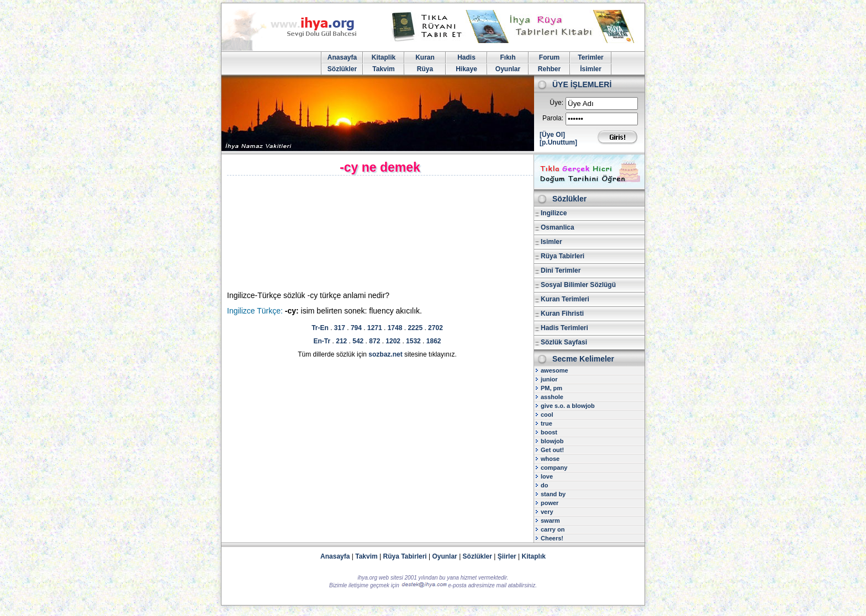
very (547, 512)
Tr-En (320, 328)
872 (374, 341)
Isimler (551, 242)
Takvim (383, 69)
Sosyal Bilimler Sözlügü (578, 285)
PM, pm (551, 388)
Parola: (553, 118)
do (544, 485)
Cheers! (552, 538)
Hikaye (466, 69)
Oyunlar (508, 69)
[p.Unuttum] (558, 142)
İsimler (591, 69)
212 (341, 341)
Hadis (466, 57)
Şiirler (507, 556)
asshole (552, 397)
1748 (395, 328)
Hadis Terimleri (564, 328)
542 (358, 341)
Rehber (549, 69)
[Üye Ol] (552, 135)
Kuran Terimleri (565, 299)
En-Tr (322, 341)
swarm (550, 521)
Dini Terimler (561, 270)
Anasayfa (342, 57)
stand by (553, 494)
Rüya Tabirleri (563, 256)
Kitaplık (534, 556)
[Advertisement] (321, 233)
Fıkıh (508, 57)
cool (547, 415)
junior (549, 379)
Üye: (556, 103)
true (546, 423)
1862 (434, 341)
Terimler (590, 57)
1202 (393, 341)
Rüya (425, 69)
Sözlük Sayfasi (564, 342)
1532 (413, 341)
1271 (375, 328)
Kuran (425, 57)
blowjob (552, 441)
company (554, 468)
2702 (435, 328)
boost (549, 432)
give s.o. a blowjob (568, 406)
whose (550, 459)
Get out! (552, 450)
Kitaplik (384, 57)
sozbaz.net (385, 354)
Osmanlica (558, 227)
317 (340, 328)
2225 (415, 328)
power (550, 503)
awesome (555, 370)
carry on (553, 529)
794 (356, 328)
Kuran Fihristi (562, 314)
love (547, 476)
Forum (549, 57)
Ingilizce (554, 213)
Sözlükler (342, 69)
